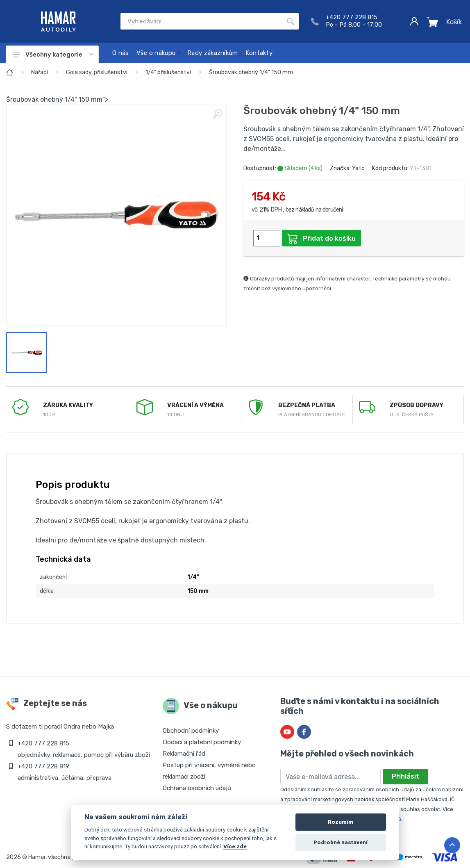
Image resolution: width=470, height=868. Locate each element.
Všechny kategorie (53, 55)
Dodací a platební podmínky (202, 742)
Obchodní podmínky (191, 731)
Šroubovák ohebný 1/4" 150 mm (251, 72)
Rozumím (341, 822)
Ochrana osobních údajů (197, 788)
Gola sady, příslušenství (97, 72)
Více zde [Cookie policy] (235, 846)
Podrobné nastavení (341, 842)
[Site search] (201, 21)
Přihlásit (405, 776)
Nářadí (40, 72)
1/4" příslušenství (168, 72)
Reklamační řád (184, 754)
